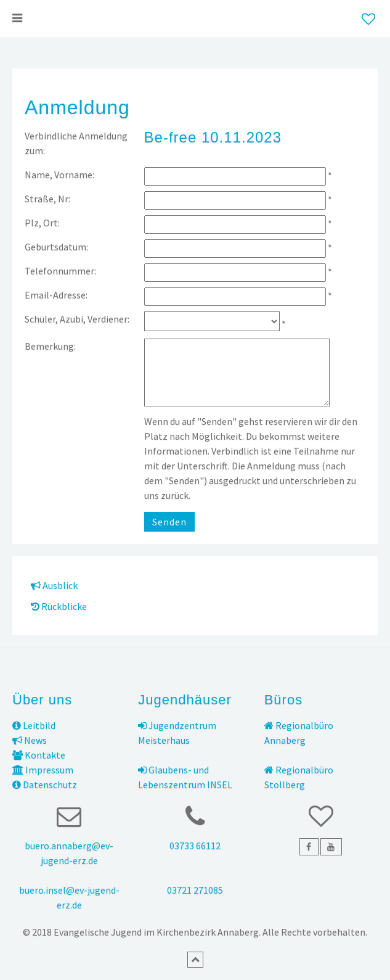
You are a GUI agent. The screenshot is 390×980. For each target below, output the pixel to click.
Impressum (43, 770)
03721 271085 (195, 890)
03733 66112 (195, 846)
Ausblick (54, 585)
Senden (169, 522)
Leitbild (34, 725)
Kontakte (39, 755)
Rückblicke (59, 606)
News (30, 740)
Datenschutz (45, 784)
